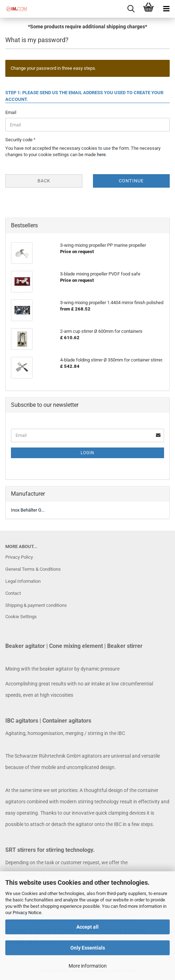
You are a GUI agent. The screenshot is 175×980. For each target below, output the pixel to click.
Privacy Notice (27, 913)
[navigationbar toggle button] (166, 9)
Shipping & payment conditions (36, 605)
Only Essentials (88, 948)
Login (87, 453)
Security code (19, 140)
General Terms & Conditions (33, 569)
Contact (13, 593)
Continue (131, 181)
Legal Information (23, 581)
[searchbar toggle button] (131, 9)
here (101, 155)
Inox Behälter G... (28, 510)
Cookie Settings (21, 617)
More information (88, 966)
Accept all (87, 927)
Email (11, 112)
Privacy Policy (19, 557)
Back (44, 181)
